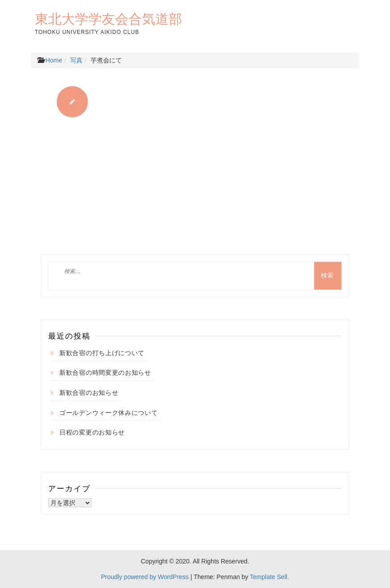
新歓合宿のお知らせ (89, 393)
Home (54, 60)
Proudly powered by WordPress (145, 577)
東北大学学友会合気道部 (108, 19)
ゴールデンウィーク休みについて (109, 413)
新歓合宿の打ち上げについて (102, 353)
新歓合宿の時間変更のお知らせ (105, 373)
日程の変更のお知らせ (92, 432)
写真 (76, 60)
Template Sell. (270, 577)
